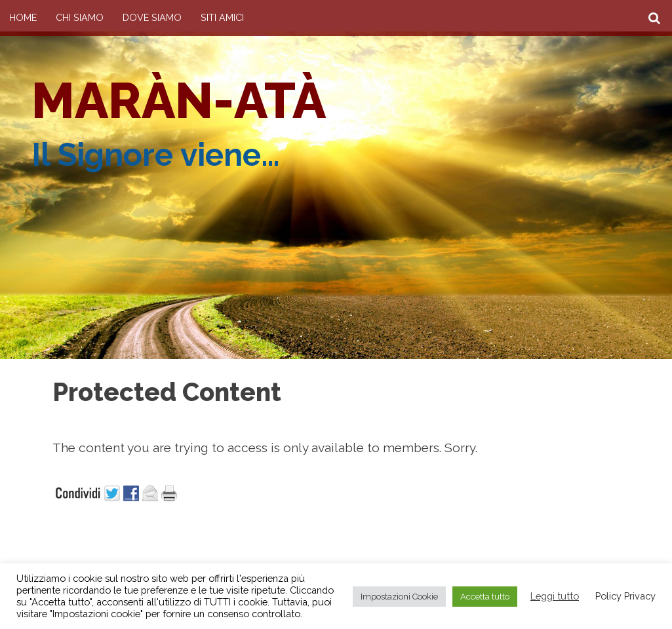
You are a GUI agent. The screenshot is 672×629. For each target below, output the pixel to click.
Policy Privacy (625, 596)
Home (23, 17)
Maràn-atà (179, 100)
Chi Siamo (80, 17)
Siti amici (222, 17)
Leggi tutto (555, 596)
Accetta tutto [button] (485, 597)
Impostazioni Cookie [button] (399, 597)
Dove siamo (152, 17)
